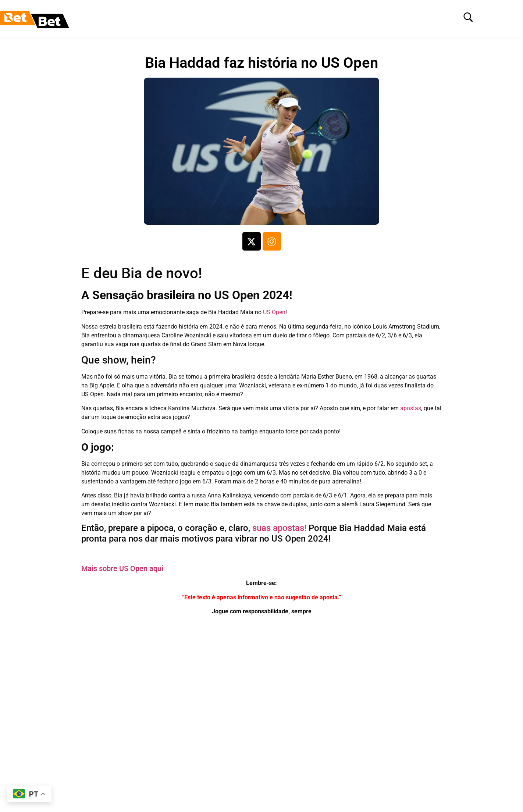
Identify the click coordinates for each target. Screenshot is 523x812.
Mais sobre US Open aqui (122, 568)
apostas (411, 408)
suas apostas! (279, 528)
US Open (274, 312)
